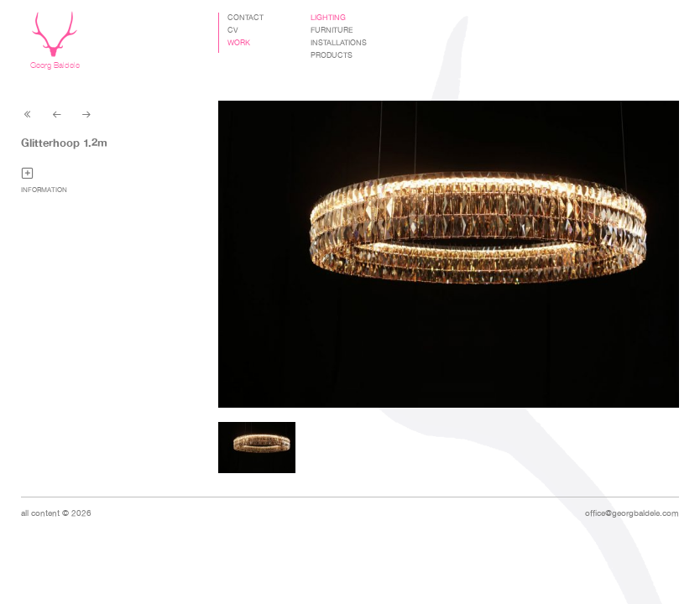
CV (233, 30)
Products (332, 55)
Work (239, 43)
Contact (246, 18)
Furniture (332, 30)
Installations (339, 43)
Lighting (328, 18)
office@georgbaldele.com (632, 513)
